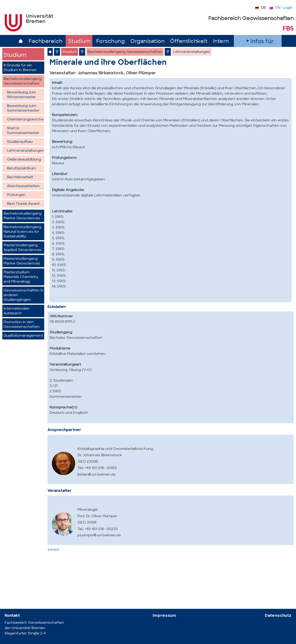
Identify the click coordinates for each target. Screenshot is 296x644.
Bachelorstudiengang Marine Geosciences (22, 216)
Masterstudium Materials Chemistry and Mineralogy (21, 277)
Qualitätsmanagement (23, 336)
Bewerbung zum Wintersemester (22, 95)
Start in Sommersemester (23, 131)
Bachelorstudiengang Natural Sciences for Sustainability (22, 232)
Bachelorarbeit (20, 177)
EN (278, 8)
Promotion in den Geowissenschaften (22, 325)
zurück (53, 550)
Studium (79, 42)
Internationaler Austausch (17, 311)
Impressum (165, 616)
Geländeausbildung (24, 160)
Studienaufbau (20, 142)
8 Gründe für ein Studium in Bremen (20, 68)
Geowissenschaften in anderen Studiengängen (24, 295)
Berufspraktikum (22, 169)
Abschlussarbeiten (23, 186)
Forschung (111, 42)
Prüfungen (16, 195)
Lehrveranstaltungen (26, 151)
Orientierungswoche (25, 120)
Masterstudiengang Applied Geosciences (22, 248)
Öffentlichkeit (189, 42)
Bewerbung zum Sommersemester (23, 108)
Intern (221, 42)
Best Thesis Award (23, 204)
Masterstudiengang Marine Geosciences (22, 261)
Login (288, 8)
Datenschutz (278, 616)
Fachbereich (46, 42)
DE (264, 8)
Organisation (147, 42)
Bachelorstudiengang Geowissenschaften (22, 81)
